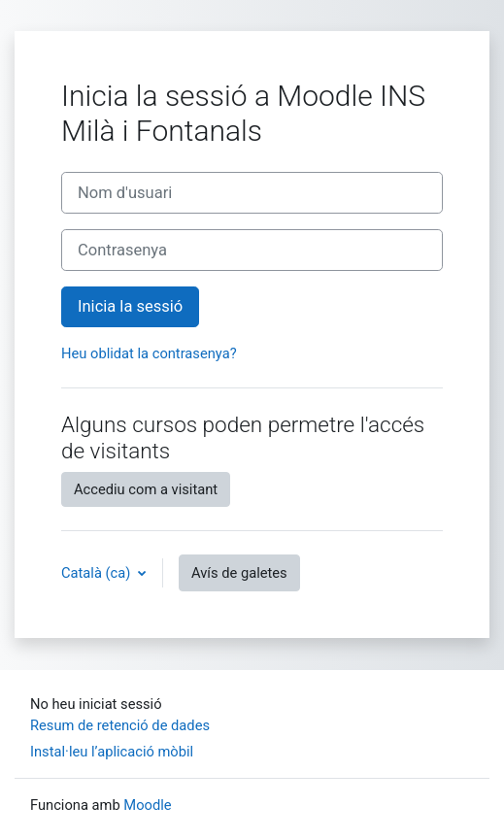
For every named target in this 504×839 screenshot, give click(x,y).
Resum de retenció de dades (120, 725)
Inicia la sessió (130, 306)
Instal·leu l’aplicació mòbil (112, 752)
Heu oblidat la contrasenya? (149, 353)
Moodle (147, 805)
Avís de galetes (239, 573)
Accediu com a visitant (146, 489)
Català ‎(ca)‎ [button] (98, 573)
